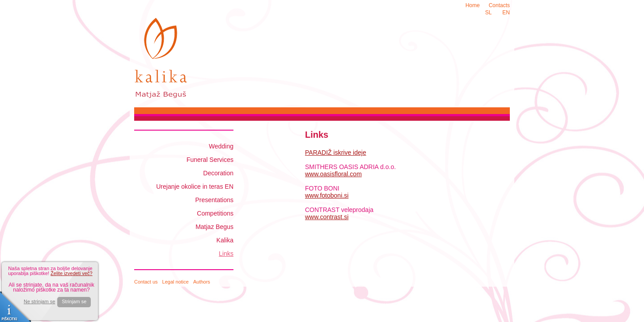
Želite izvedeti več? (72, 273)
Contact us (146, 282)
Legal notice (176, 282)
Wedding (221, 146)
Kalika (225, 240)
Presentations (214, 200)
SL (489, 13)
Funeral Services (210, 160)
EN (506, 13)
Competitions (215, 213)
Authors (202, 282)
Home (473, 5)
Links (226, 254)
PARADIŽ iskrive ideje (336, 153)
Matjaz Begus (214, 227)
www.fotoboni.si (327, 195)
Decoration (218, 173)
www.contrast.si (327, 217)
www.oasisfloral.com (333, 174)
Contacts (499, 5)
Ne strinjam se (39, 302)
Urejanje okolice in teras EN (195, 186)
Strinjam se (74, 301)
